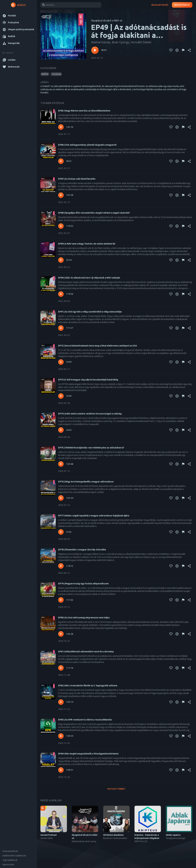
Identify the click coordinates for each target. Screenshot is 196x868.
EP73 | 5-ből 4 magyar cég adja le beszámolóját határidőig (88, 380)
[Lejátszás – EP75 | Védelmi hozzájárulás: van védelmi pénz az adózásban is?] (61, 464)
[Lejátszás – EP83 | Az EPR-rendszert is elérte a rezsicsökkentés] (61, 736)
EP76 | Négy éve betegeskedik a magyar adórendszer (86, 482)
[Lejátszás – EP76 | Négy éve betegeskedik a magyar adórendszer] (61, 498)
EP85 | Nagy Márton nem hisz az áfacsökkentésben (84, 111)
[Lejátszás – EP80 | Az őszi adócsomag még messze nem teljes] (61, 634)
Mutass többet (116, 789)
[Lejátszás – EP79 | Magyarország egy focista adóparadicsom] (61, 600)
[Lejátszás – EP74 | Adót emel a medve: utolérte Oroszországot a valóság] (61, 430)
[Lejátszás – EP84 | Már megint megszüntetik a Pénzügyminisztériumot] (61, 770)
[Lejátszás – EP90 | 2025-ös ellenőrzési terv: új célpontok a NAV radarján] (61, 294)
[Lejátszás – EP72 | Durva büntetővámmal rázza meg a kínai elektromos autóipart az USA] (61, 362)
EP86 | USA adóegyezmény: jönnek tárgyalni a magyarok (87, 145)
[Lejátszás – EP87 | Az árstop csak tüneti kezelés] (61, 195)
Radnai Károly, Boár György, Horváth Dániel (121, 42)
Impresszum (8, 864)
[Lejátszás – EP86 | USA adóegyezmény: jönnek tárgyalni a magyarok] (61, 161)
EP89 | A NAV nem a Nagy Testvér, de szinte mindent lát (87, 244)
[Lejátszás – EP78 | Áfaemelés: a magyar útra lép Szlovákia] (61, 566)
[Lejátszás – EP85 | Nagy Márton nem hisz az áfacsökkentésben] (61, 127)
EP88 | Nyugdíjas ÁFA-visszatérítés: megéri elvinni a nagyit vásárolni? (94, 213)
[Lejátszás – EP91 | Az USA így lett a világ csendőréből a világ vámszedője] (61, 328)
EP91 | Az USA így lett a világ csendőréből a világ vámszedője (90, 312)
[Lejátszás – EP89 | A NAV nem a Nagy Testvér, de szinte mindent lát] (61, 260)
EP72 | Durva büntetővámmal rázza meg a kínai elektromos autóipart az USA (98, 346)
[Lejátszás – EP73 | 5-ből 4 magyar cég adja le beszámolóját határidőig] (61, 396)
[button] (18, 16)
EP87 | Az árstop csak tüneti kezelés (77, 179)
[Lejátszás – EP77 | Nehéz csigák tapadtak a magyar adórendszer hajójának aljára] (61, 532)
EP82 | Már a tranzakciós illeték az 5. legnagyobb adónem (88, 686)
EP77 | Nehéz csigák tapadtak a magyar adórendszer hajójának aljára (94, 516)
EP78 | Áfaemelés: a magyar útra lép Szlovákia (82, 550)
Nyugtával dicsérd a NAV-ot (107, 21)
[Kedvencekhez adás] (171, 50)
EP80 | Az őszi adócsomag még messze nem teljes (84, 618)
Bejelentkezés (160, 5)
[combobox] (70, 5)
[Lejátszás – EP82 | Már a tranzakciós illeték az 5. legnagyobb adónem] (61, 702)
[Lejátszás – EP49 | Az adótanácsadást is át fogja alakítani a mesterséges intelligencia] (95, 50)
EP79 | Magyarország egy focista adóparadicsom (83, 584)
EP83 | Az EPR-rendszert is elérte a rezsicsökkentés (85, 720)
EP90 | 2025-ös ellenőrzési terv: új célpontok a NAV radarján (89, 278)
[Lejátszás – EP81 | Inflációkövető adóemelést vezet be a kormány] (61, 668)
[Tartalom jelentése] (183, 50)
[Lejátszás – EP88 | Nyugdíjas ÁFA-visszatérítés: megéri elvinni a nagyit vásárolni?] (61, 226)
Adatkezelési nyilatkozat (14, 856)
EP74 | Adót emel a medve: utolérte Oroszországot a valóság (90, 414)
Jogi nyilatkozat (10, 860)
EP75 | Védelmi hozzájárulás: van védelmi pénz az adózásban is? (91, 448)
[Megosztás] (189, 50)
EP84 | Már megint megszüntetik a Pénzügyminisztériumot (88, 754)
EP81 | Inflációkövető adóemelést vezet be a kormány (86, 652)
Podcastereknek (10, 851)
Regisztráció (182, 5)
